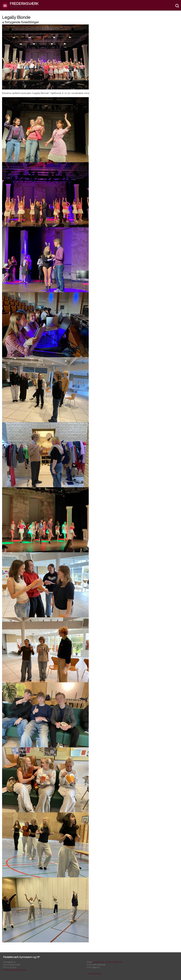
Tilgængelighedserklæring (14, 970)
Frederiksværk (24, 5)
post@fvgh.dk (99, 962)
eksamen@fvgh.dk (114, 962)
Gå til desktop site (94, 974)
